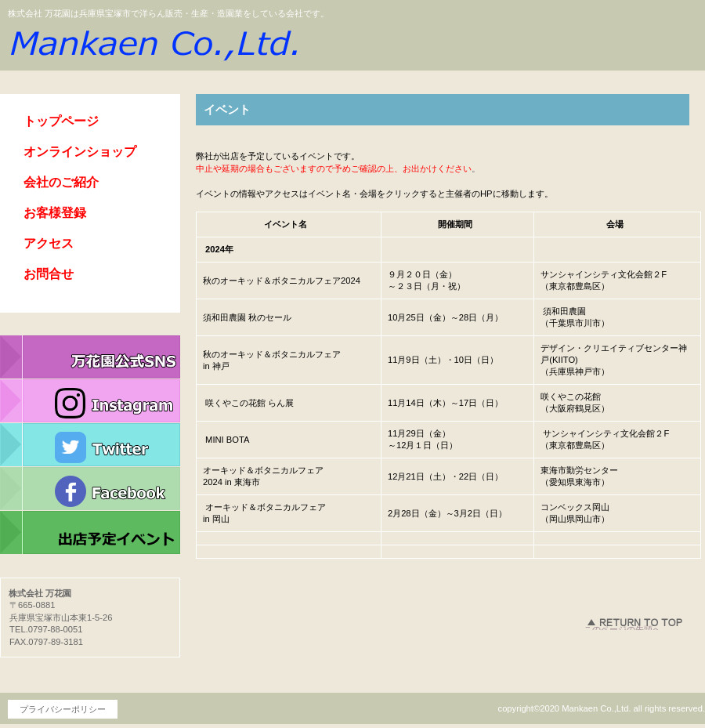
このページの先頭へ (622, 627)
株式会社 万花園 (153, 42)
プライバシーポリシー (63, 709)
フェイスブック (90, 489)
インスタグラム (90, 401)
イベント (90, 533)
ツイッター (90, 445)
